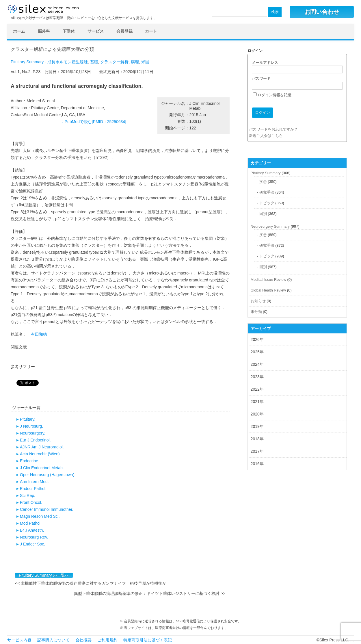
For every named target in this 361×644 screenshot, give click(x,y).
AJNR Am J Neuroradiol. (42, 447)
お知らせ (258, 301)
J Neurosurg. (31, 426)
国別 (263, 214)
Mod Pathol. (31, 523)
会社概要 (83, 640)
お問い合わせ (322, 12)
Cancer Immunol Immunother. (46, 509)
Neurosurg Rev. (34, 537)
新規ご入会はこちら (266, 136)
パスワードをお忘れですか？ (273, 129)
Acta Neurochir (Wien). (40, 454)
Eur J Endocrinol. (35, 440)
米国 (145, 62)
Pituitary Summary (27, 62)
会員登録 (124, 31)
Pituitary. (28, 419)
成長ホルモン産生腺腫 (68, 62)
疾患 (263, 182)
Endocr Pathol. (33, 489)
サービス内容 (19, 640)
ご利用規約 (107, 640)
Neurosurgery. (33, 433)
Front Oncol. (31, 502)
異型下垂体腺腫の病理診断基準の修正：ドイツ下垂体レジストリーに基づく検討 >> (150, 593)
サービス (96, 31)
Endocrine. (30, 461)
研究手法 (267, 192)
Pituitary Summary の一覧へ (44, 575)
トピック (267, 203)
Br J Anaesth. (32, 530)
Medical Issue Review (268, 280)
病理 (135, 62)
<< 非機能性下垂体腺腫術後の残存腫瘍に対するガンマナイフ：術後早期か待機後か (91, 583)
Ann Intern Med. (34, 482)
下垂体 (69, 31)
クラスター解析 (114, 62)
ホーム (19, 31)
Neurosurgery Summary (270, 226)
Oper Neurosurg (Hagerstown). (48, 475)
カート (151, 31)
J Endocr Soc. (32, 544)
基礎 (94, 62)
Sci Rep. (28, 495)
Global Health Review (268, 290)
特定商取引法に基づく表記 (148, 640)
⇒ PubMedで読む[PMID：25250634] (93, 122)
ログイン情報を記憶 (272, 95)
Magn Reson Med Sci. (40, 516)
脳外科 (44, 31)
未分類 (256, 312)
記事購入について (53, 640)
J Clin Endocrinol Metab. (42, 468)
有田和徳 (39, 334)
